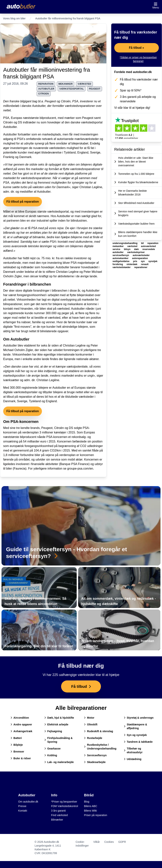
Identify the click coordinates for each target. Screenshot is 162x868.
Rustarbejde (93, 738)
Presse (22, 806)
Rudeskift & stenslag (98, 731)
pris (135, 261)
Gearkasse (53, 749)
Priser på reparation (96, 815)
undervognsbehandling (125, 243)
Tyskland (70, 152)
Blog (87, 802)
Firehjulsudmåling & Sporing (59, 740)
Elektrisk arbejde (56, 724)
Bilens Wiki (90, 811)
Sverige (95, 152)
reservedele (149, 249)
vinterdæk (132, 264)
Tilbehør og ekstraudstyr (133, 750)
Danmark (25, 157)
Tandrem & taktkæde (138, 742)
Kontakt (23, 811)
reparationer (141, 267)
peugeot (95, 89)
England (83, 152)
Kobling (51, 755)
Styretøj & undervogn (139, 718)
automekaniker (121, 258)
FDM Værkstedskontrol (65, 806)
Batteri (16, 738)
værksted (84, 84)
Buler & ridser (21, 758)
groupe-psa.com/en (80, 469)
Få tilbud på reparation (23, 202)
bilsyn (127, 249)
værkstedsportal (72, 89)
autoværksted (148, 246)
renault (145, 264)
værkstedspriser (136, 252)
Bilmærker (57, 820)
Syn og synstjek (135, 735)
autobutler (46, 89)
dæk (137, 249)
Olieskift (91, 724)
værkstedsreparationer (80, 106)
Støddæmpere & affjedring (136, 726)
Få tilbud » (136, 48)
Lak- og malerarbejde (59, 762)
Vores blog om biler (14, 18)
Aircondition (20, 718)
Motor (89, 718)
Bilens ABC (91, 806)
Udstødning (133, 759)
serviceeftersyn (121, 255)
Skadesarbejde (95, 762)
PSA (75, 101)
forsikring (118, 264)
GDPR (122, 842)
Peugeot (50, 101)
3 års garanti (58, 811)
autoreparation (140, 258)
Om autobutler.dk (28, 802)
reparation (46, 84)
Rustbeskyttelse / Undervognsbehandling (100, 747)
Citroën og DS (13, 122)
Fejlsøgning (53, 731)
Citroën (66, 101)
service (117, 249)
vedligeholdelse (121, 261)
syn (143, 261)
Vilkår (97, 842)
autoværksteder (141, 255)
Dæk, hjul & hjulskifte (59, 718)
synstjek (153, 261)
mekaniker (65, 84)
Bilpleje (17, 745)
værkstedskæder (122, 267)
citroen (44, 94)
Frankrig (9, 157)
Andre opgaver (21, 724)
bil (143, 243)
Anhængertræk (21, 731)
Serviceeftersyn (95, 755)
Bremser (17, 752)
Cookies (109, 842)
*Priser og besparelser (64, 802)
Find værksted (59, 815)
